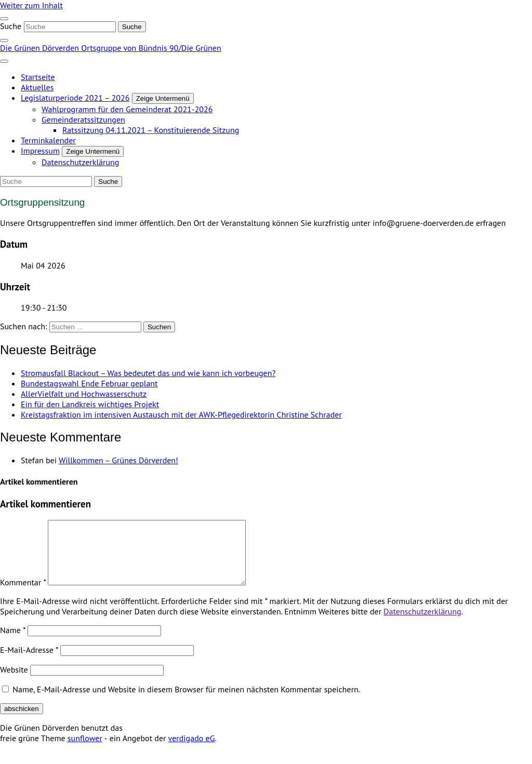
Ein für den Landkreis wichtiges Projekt (90, 404)
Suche (11, 26)
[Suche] (70, 27)
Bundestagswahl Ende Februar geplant (89, 383)
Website (14, 682)
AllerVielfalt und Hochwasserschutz (84, 394)
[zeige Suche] (4, 41)
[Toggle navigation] (4, 19)
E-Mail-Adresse (29, 662)
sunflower (85, 750)
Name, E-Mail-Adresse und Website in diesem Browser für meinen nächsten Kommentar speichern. (186, 702)
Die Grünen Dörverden (41, 48)
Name (13, 642)
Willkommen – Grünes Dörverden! (118, 460)
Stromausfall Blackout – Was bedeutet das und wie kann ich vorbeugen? (148, 373)
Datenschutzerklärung (422, 624)
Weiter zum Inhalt (31, 5)
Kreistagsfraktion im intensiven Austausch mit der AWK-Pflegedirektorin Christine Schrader (181, 414)
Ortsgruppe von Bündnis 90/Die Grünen (151, 48)
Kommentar (23, 595)
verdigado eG (192, 750)
